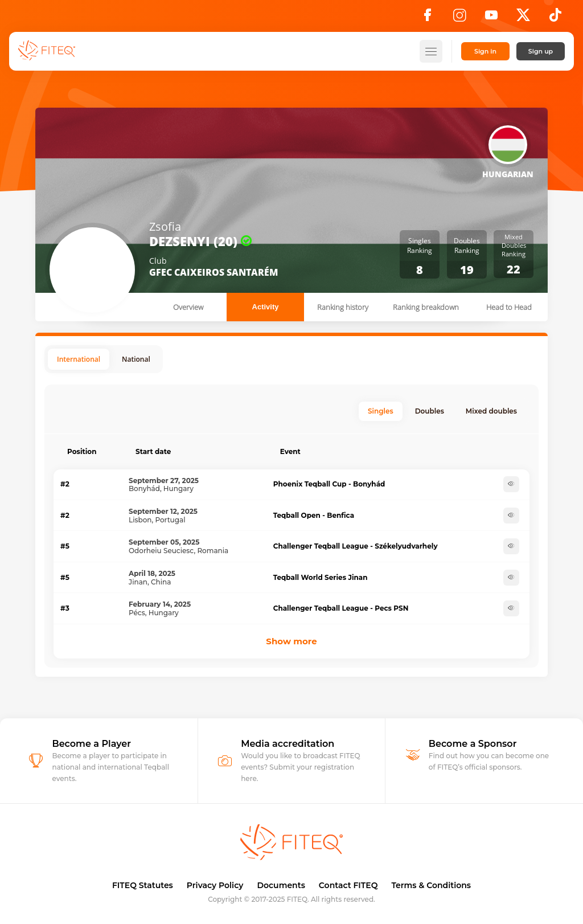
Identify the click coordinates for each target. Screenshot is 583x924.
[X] (523, 18)
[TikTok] (555, 18)
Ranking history (343, 307)
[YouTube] (491, 18)
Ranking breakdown (426, 307)
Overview (188, 307)
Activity (266, 307)
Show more (291, 641)
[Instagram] (459, 18)
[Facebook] (428, 18)
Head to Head (509, 307)
